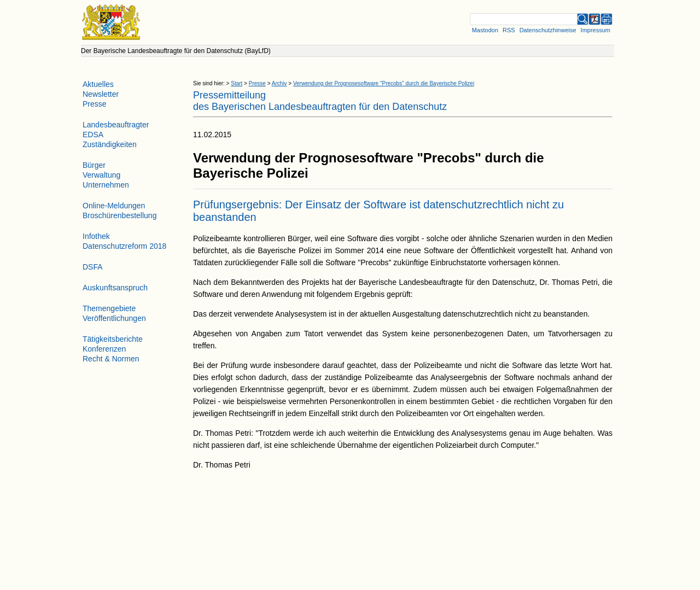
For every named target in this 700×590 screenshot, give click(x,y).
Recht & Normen (111, 359)
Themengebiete (109, 308)
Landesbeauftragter (116, 125)
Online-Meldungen (114, 206)
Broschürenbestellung (119, 215)
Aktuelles (98, 84)
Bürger (94, 165)
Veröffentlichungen (114, 318)
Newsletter (101, 94)
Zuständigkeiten (110, 144)
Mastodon (485, 30)
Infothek (96, 236)
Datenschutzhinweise (548, 30)
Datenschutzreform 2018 (124, 246)
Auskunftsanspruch (115, 288)
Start (237, 83)
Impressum (596, 30)
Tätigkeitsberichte (113, 339)
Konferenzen (104, 349)
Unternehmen (106, 185)
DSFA (93, 267)
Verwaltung (101, 175)
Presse (257, 83)
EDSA (93, 135)
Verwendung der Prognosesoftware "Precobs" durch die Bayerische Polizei (384, 83)
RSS (509, 30)
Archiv (279, 83)
